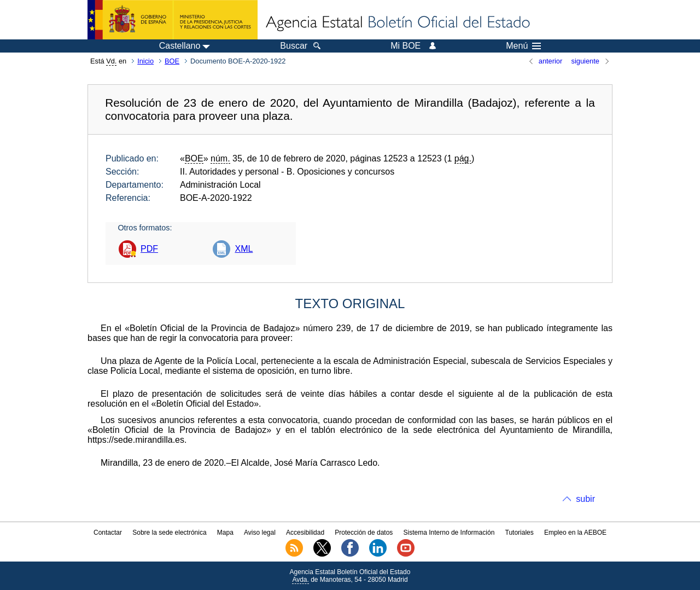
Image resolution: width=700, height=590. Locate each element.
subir (585, 499)
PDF (149, 249)
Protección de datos (364, 533)
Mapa (225, 533)
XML (244, 249)
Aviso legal (260, 533)
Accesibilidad (305, 533)
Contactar (108, 533)
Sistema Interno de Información (449, 533)
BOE (172, 61)
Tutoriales (520, 533)
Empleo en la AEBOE (575, 533)
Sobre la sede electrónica (169, 533)
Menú (523, 46)
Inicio (145, 61)
